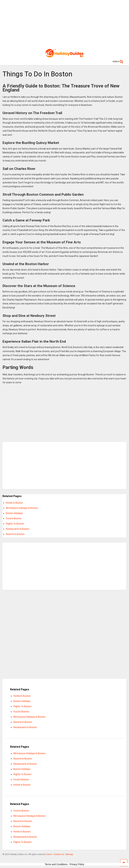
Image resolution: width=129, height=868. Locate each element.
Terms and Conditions (56, 864)
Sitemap (69, 854)
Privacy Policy (77, 864)
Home (49, 854)
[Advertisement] (64, 24)
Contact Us (59, 854)
